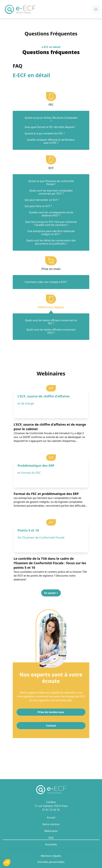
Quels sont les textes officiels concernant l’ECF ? (51, 331)
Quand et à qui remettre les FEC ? (45, 134)
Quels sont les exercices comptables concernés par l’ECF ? (51, 192)
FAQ (51, 838)
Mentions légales (51, 856)
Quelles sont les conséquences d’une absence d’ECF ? (51, 214)
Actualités (51, 844)
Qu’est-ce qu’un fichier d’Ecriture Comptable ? (51, 119)
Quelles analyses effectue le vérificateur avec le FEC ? (51, 141)
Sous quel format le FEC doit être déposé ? (50, 127)
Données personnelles (51, 862)
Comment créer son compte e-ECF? (46, 282)
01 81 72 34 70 (51, 810)
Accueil (51, 817)
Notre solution (51, 824)
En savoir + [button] (51, 593)
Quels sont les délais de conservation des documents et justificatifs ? (51, 242)
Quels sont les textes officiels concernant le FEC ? (51, 322)
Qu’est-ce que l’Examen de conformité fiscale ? (51, 183)
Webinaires (51, 831)
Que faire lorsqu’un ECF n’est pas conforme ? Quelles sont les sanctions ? (51, 223)
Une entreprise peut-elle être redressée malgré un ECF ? (51, 233)
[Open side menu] (96, 9)
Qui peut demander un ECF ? (42, 200)
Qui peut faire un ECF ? (38, 206)
